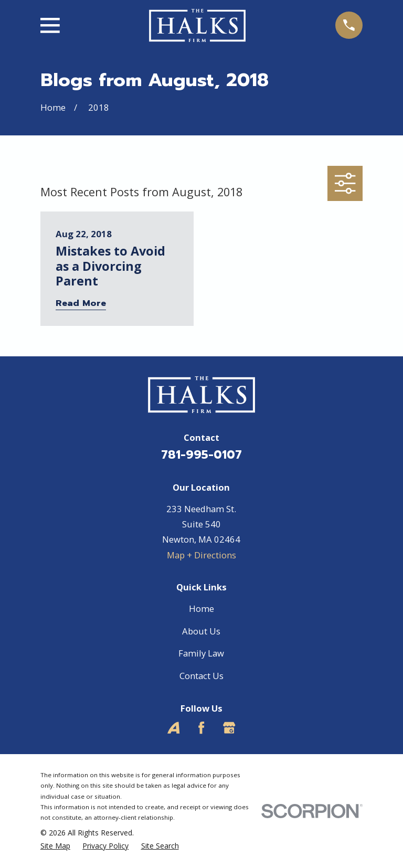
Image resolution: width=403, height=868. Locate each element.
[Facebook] (201, 728)
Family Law (201, 653)
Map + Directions (201, 555)
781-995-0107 (201, 455)
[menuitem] (55, 846)
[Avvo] (173, 728)
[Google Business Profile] (229, 728)
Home (201, 608)
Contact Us (201, 676)
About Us (201, 631)
